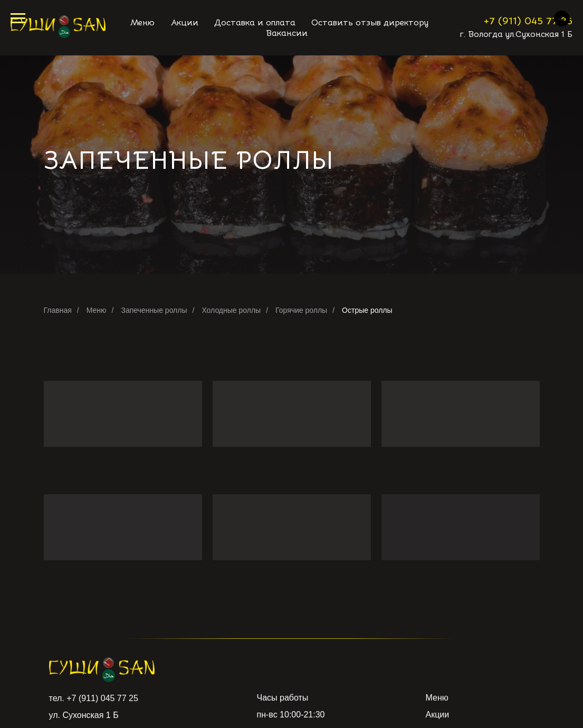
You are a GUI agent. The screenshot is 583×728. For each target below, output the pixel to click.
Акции (438, 715)
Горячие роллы (301, 310)
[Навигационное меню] (18, 18)
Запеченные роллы (154, 310)
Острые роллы (367, 310)
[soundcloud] (562, 23)
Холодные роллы (231, 310)
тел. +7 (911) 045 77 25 (94, 698)
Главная (58, 310)
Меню (97, 310)
